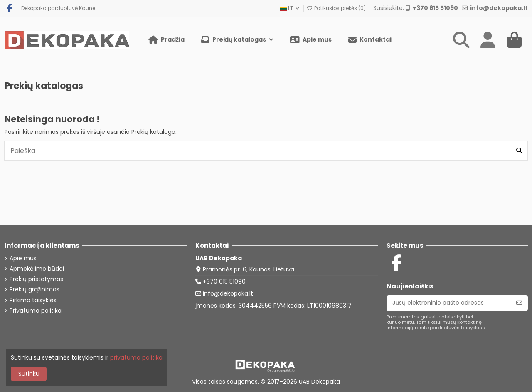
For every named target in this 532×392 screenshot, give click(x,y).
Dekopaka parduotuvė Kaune (58, 8)
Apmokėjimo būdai (37, 269)
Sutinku (29, 374)
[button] (237, 40)
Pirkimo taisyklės (33, 300)
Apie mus (23, 258)
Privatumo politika (36, 311)
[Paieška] (519, 150)
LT (290, 8)
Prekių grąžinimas (34, 290)
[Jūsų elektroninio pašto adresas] (449, 303)
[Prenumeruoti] (519, 303)
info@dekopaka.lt (228, 293)
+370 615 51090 (224, 281)
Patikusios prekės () (337, 8)
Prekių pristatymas (36, 279)
